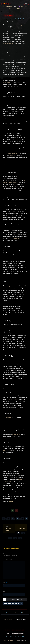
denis (26, 19)
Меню (27, 3)
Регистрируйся (7, 7)
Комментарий (7, 559)
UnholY (6, 3)
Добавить (17, 613)
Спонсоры (9, 613)
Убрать (23, 613)
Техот (15, 640)
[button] (15, 599)
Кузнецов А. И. (22, 640)
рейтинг (22, 7)
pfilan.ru (11, 502)
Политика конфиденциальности (15, 633)
